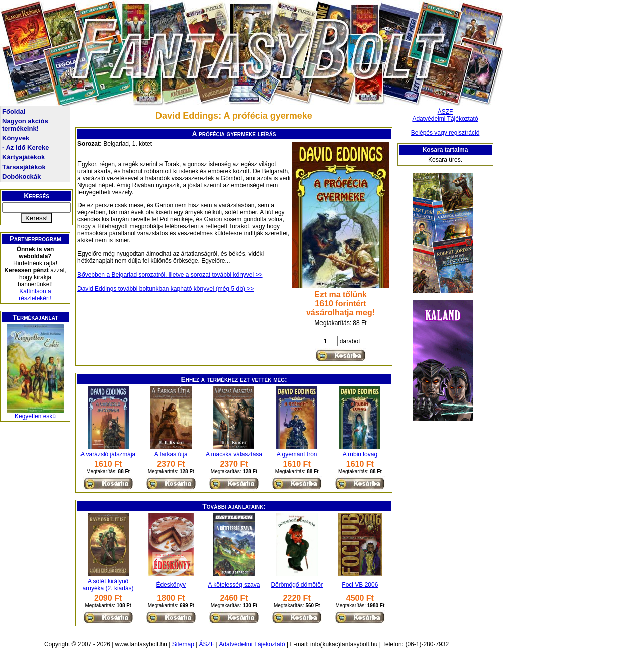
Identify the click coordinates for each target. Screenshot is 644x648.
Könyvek (16, 138)
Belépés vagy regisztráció (446, 133)
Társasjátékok (24, 167)
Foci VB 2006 (360, 585)
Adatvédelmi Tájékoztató (445, 119)
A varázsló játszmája (108, 454)
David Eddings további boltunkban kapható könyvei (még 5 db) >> (166, 289)
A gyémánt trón (297, 454)
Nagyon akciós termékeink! (25, 125)
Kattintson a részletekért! (35, 295)
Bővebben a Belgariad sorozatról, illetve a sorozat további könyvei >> (170, 275)
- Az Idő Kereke (25, 148)
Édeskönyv (171, 585)
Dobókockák (21, 176)
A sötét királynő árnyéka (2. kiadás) (108, 585)
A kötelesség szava (234, 585)
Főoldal (14, 111)
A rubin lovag (360, 454)
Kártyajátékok (23, 157)
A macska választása (234, 454)
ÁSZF (446, 112)
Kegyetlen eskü (35, 416)
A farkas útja (171, 454)
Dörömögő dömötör (297, 585)
